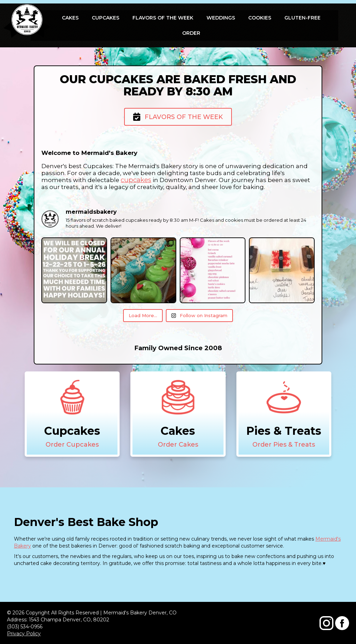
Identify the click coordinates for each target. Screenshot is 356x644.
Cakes (70, 18)
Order (191, 33)
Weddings (221, 18)
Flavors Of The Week (163, 18)
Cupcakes (106, 18)
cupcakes (136, 180)
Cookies (260, 18)
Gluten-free (302, 18)
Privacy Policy (24, 634)
